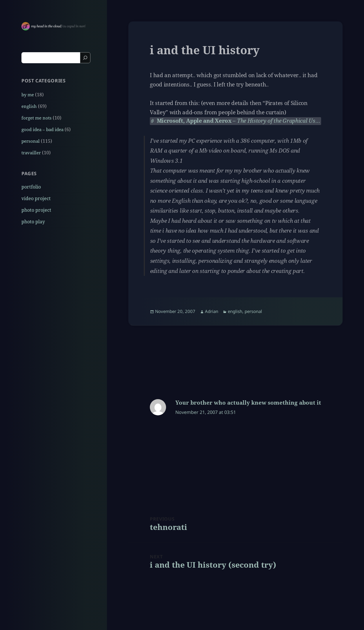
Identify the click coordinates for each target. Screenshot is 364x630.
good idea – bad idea (42, 129)
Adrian (212, 311)
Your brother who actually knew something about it (248, 403)
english (29, 106)
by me (28, 95)
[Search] (85, 58)
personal (31, 141)
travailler (31, 153)
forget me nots (37, 118)
